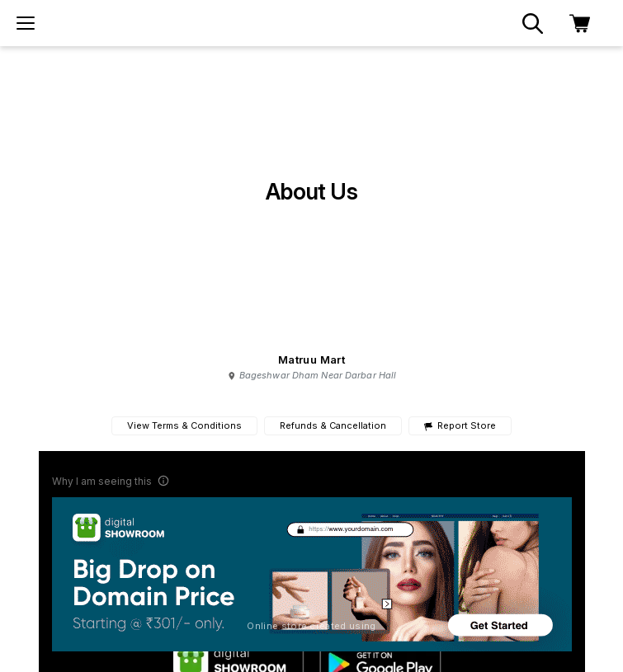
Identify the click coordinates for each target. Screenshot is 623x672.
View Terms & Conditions (184, 425)
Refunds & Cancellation (333, 425)
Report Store (460, 426)
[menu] (26, 23)
